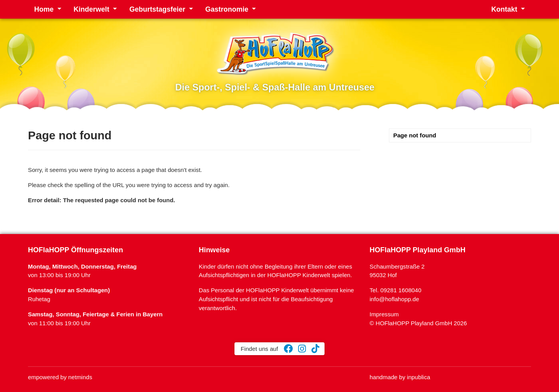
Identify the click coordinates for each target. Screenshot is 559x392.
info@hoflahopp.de (394, 299)
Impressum (384, 314)
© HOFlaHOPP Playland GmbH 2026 (418, 323)
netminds (80, 377)
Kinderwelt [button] (93, 9)
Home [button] (45, 9)
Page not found (415, 135)
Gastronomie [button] (228, 9)
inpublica (418, 377)
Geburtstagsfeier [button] (158, 9)
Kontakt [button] (505, 9)
